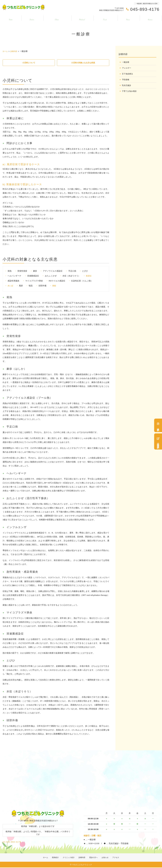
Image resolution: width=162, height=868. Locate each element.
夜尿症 (89, 276)
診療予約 (158, 425)
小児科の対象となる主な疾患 (83, 63)
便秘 (55, 286)
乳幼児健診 (127, 86)
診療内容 (82, 18)
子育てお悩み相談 (130, 92)
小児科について (29, 63)
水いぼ (11, 286)
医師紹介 (31, 18)
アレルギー (127, 68)
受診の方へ (105, 18)
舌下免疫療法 (128, 74)
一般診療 (126, 62)
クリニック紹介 (57, 18)
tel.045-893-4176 (21, 841)
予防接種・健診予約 (158, 441)
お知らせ (129, 18)
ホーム (10, 18)
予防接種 (126, 80)
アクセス (151, 18)
